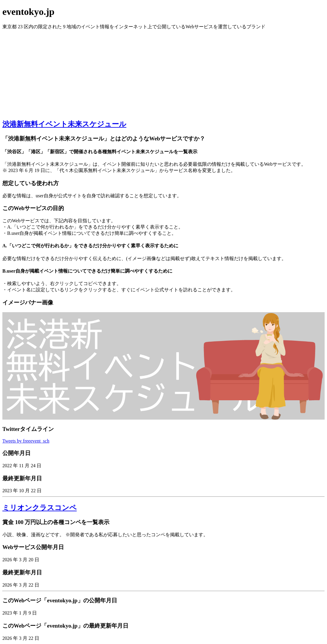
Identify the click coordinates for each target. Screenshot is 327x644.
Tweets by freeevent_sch (26, 441)
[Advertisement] (164, 72)
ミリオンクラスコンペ (40, 508)
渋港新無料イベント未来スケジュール (64, 124)
